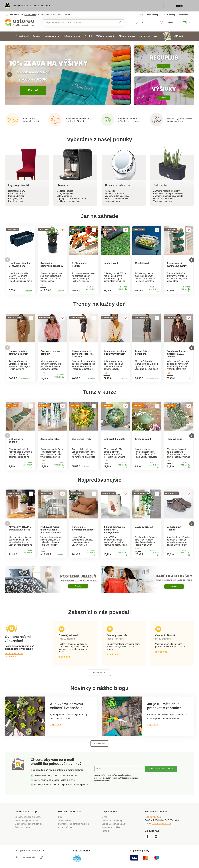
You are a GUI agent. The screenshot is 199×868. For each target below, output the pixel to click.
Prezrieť (179, 6)
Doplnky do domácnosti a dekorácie (73, 199)
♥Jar (156, 36)
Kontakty (106, 837)
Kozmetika (110, 191)
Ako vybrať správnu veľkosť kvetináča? (31, 6)
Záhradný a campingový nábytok (169, 196)
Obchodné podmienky (112, 827)
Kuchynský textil (16, 199)
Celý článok (56, 731)
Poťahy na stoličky (17, 194)
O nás (104, 823)
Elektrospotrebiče (65, 191)
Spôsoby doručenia (186, 15)
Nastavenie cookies (111, 834)
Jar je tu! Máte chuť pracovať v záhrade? (164, 713)
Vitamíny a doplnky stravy (117, 196)
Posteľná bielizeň (16, 196)
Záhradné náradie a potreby (166, 191)
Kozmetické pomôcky (115, 194)
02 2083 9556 (30, 15)
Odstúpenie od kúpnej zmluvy (29, 830)
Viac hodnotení (99, 679)
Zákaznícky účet (23, 834)
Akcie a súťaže (65, 834)
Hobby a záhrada (72, 36)
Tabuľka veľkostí (66, 827)
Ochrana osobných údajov (114, 830)
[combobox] (78, 23)
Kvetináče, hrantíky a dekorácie (168, 194)
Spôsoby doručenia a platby (28, 823)
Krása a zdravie (52, 36)
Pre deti (88, 36)
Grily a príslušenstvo (163, 199)
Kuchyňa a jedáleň (65, 194)
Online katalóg (152, 15)
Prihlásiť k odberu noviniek (161, 775)
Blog (141, 15)
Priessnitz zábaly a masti (117, 199)
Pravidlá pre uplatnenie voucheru (74, 830)
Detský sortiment (64, 196)
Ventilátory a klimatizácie (68, 201)
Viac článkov (100, 750)
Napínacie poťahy (17, 191)
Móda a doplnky (127, 36)
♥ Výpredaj (144, 36)
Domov (36, 36)
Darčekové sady (113, 201)
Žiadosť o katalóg (168, 15)
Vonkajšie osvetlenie (163, 201)
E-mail (99, 775)
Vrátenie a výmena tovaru (27, 827)
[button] (9, 75)
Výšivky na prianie (106, 36)
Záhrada (160, 186)
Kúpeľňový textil (16, 201)
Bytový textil (22, 36)
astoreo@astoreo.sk (161, 830)
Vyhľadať (120, 23)
